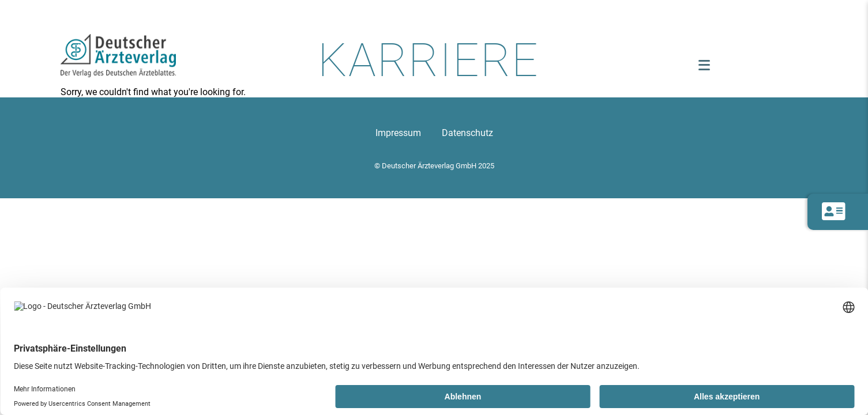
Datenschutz (467, 133)
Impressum (398, 133)
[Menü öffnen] (704, 65)
